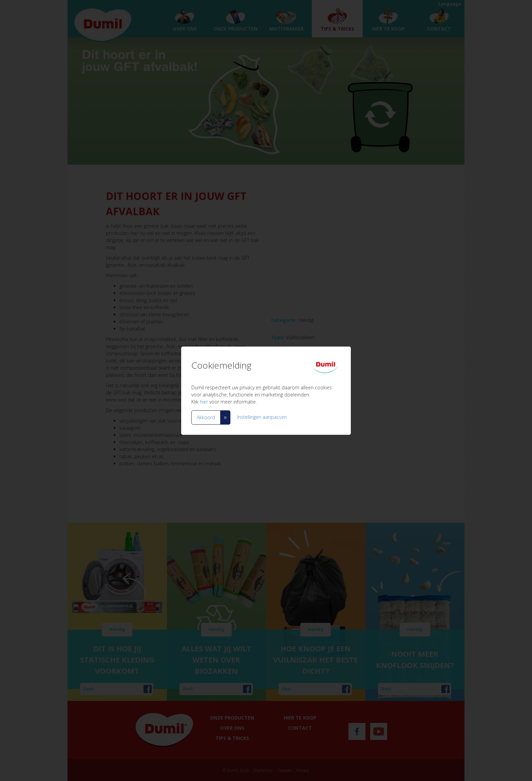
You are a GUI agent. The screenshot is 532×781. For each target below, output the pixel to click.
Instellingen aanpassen (262, 417)
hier (204, 402)
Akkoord (206, 417)
